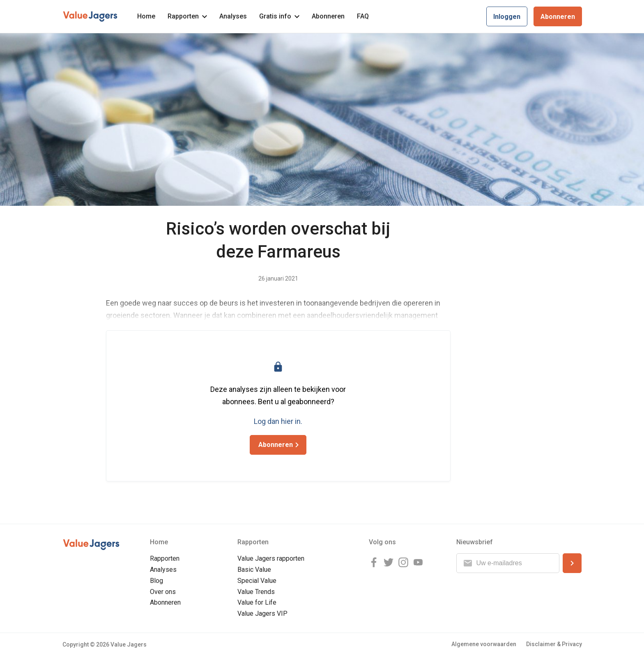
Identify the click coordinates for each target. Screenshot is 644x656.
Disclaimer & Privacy (554, 644)
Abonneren (328, 16)
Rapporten (187, 16)
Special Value (257, 581)
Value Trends (256, 592)
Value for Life (257, 602)
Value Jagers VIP (262, 613)
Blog (156, 581)
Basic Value (254, 570)
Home (146, 16)
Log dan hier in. (278, 421)
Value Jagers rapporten (271, 558)
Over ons (163, 592)
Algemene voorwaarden (484, 644)
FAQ (363, 16)
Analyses (233, 16)
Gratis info (279, 16)
